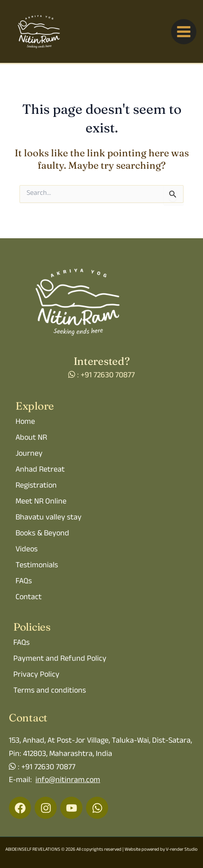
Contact (29, 598)
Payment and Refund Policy (60, 659)
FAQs (24, 582)
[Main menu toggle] (184, 32)
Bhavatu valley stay (49, 518)
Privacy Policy (36, 675)
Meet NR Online (41, 502)
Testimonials (37, 566)
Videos (27, 550)
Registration (36, 486)
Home (25, 422)
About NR (31, 438)
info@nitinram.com (68, 781)
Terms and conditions (50, 691)
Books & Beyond (42, 534)
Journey (29, 454)
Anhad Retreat (40, 470)
